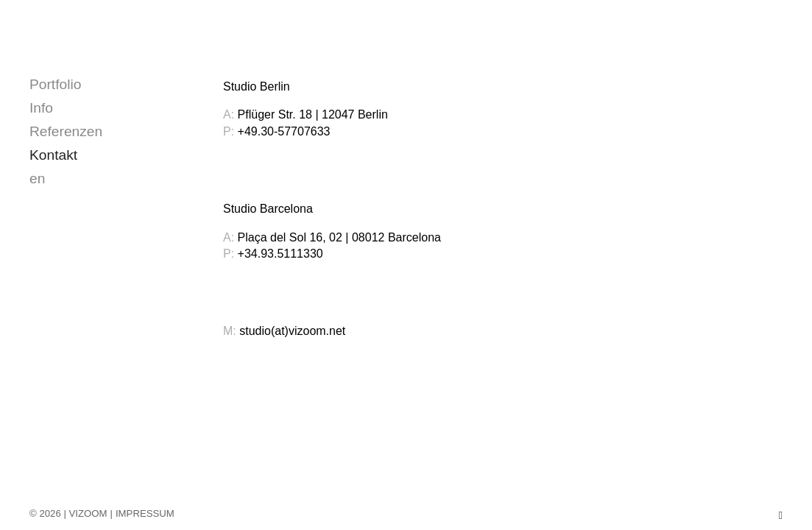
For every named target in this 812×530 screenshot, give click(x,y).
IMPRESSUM (145, 513)
